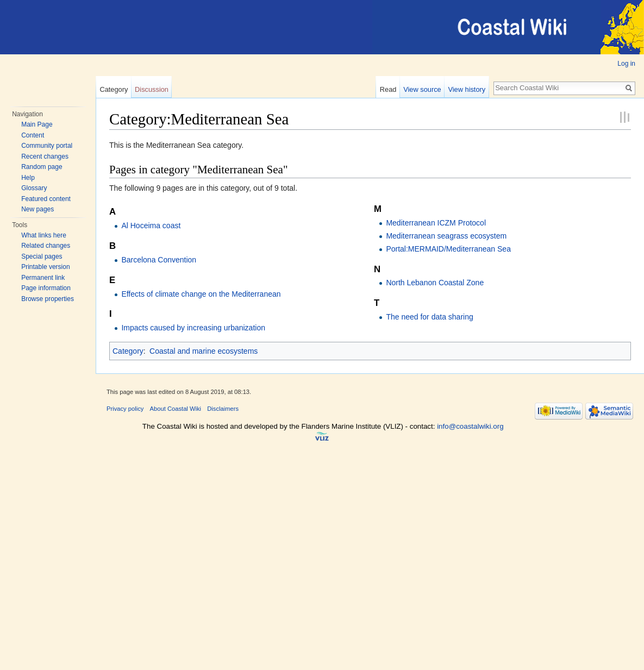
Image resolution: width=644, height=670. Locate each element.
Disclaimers (223, 409)
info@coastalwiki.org (470, 426)
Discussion (152, 89)
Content (33, 135)
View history (467, 89)
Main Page (37, 124)
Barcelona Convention (159, 260)
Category (114, 89)
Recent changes (45, 156)
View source (422, 89)
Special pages (42, 256)
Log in (626, 64)
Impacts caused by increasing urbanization (193, 328)
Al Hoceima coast (151, 226)
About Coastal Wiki (176, 409)
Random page (42, 167)
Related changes (46, 246)
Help (28, 178)
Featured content (46, 199)
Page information (46, 288)
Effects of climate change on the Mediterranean (201, 294)
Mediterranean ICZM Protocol (436, 223)
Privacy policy (125, 409)
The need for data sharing (429, 317)
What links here (44, 235)
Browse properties (48, 299)
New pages (37, 209)
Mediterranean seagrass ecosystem (446, 236)
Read (388, 89)
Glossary (34, 188)
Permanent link (43, 278)
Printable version (45, 267)
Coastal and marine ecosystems (204, 351)
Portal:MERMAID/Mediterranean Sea (448, 249)
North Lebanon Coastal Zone (435, 283)
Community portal (47, 146)
